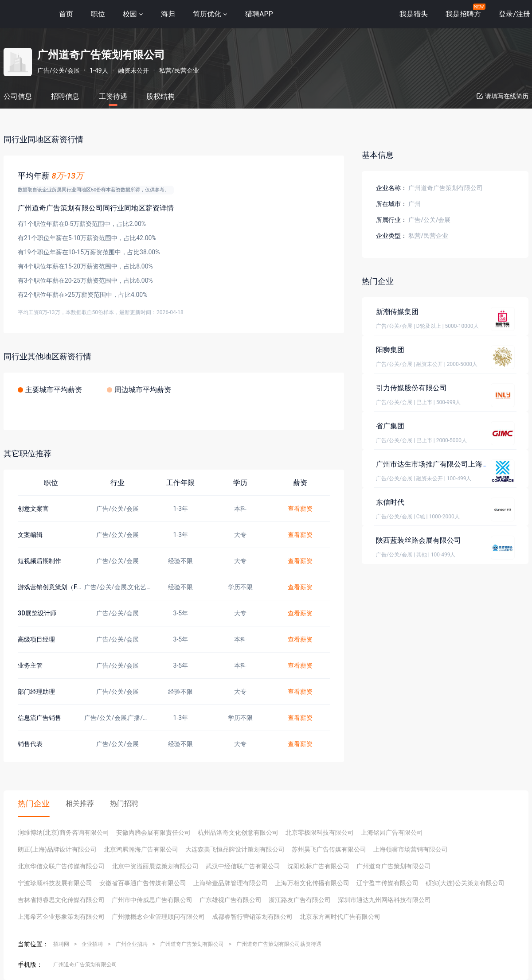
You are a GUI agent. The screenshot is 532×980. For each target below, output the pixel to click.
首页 (66, 14)
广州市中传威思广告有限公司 (152, 900)
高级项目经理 (36, 639)
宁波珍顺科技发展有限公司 (55, 883)
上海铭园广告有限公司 (392, 832)
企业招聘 (92, 944)
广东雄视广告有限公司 (231, 900)
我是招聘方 (463, 14)
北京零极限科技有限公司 (320, 832)
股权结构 (160, 96)
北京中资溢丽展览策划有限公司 (155, 866)
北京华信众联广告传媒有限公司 (61, 866)
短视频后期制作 (39, 561)
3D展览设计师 (37, 613)
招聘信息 (65, 96)
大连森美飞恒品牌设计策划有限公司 (235, 849)
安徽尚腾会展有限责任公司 (153, 832)
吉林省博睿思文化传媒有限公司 (61, 900)
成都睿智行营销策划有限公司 (252, 917)
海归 (168, 14)
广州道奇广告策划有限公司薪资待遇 (279, 944)
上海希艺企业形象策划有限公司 (61, 917)
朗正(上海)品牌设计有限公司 (57, 849)
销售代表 (30, 744)
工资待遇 (113, 96)
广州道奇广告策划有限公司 (394, 866)
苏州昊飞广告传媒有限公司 (329, 849)
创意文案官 (33, 509)
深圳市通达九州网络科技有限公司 (384, 900)
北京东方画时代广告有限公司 (340, 917)
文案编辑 (30, 535)
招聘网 (61, 944)
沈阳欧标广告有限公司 (318, 866)
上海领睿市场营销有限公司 (411, 849)
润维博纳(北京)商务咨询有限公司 (63, 832)
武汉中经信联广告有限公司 (243, 866)
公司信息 (18, 96)
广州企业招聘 (132, 944)
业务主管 (30, 665)
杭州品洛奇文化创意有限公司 (238, 832)
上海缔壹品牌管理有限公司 (231, 883)
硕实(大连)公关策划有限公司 (465, 883)
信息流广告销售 (39, 718)
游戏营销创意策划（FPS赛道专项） (67, 587)
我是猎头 (414, 14)
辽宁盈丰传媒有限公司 (387, 883)
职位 (98, 14)
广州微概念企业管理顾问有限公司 (158, 917)
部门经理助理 (36, 692)
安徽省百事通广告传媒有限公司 (143, 883)
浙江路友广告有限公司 (300, 900)
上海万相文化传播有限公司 (312, 883)
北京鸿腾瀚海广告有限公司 (141, 849)
